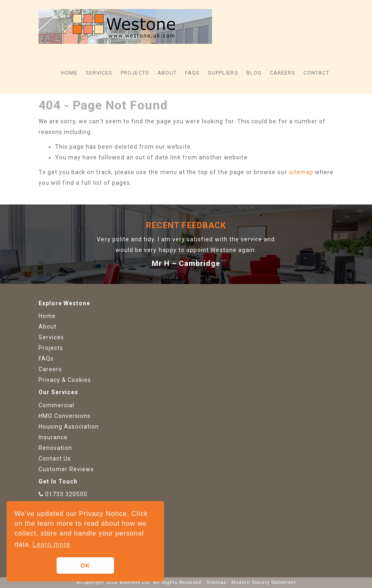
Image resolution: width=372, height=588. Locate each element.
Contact (316, 73)
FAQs (192, 73)
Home (69, 73)
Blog (254, 73)
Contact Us (55, 459)
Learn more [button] (51, 544)
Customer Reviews (66, 469)
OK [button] (85, 565)
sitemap (301, 172)
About (167, 73)
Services (99, 73)
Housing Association (69, 427)
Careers (283, 73)
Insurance (53, 437)
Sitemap (216, 582)
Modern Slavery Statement (264, 582)
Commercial (57, 405)
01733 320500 (66, 494)
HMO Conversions (65, 416)
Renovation (56, 448)
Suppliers (223, 73)
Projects (135, 73)
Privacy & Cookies (65, 380)
